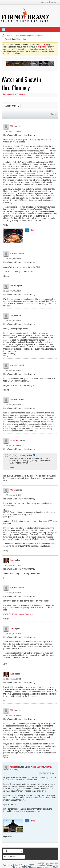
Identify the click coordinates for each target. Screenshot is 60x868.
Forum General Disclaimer (14, 94)
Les (12, 560)
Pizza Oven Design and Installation (29, 36)
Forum (10, 36)
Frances (14, 440)
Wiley (13, 126)
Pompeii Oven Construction (16, 39)
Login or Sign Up (50, 2)
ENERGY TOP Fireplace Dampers (18, 614)
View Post (34, 455)
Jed (12, 628)
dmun (13, 286)
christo (14, 253)
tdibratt (14, 399)
